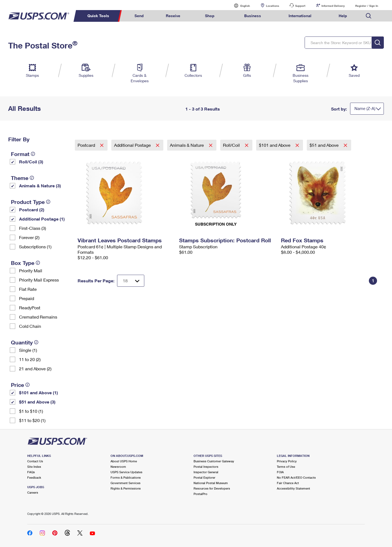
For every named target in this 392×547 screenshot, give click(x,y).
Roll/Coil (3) (31, 162)
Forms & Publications (126, 477)
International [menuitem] (300, 16)
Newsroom (118, 467)
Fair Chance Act (288, 483)
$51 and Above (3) (37, 402)
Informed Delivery (333, 6)
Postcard (87, 145)
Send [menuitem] (139, 16)
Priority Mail (31, 271)
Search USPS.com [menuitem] (369, 16)
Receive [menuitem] (173, 16)
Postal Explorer (204, 477)
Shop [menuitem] (210, 16)
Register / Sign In (367, 6)
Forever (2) (29, 237)
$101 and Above (275, 145)
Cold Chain (30, 326)
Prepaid (27, 298)
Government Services (125, 483)
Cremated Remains (38, 317)
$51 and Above (325, 145)
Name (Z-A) (365, 108)
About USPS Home (124, 461)
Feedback (34, 477)
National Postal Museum (211, 483)
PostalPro (200, 494)
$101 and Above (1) (39, 392)
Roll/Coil (232, 145)
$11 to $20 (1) (32, 420)
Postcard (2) (32, 210)
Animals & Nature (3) (40, 186)
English (240, 6)
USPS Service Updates (126, 472)
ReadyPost (30, 308)
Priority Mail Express (39, 280)
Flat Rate (28, 289)
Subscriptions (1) (35, 247)
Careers (33, 492)
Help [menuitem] (343, 16)
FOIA (280, 472)
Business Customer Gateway (214, 461)
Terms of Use (286, 467)
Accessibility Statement (293, 488)
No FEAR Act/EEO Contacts (296, 477)
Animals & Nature (187, 145)
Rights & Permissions (126, 488)
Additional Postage (133, 145)
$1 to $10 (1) (31, 411)
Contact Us (35, 461)
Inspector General (206, 472)
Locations (272, 6)
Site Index (34, 467)
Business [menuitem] (253, 16)
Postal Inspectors (206, 467)
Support (300, 6)
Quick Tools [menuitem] (98, 16)
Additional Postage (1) (42, 219)
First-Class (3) (33, 228)
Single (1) (28, 350)
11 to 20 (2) (30, 359)
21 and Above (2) (35, 369)
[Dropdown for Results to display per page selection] (131, 281)
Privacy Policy (287, 461)
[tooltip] (33, 154)
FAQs (31, 472)
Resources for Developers (212, 488)
